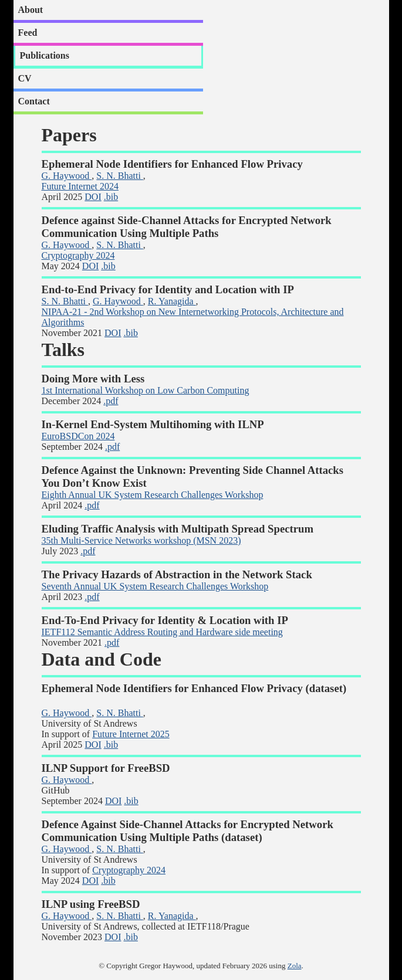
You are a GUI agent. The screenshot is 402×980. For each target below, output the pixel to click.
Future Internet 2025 (131, 734)
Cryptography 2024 (78, 255)
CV (25, 78)
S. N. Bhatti (120, 176)
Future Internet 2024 (80, 186)
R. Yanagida (172, 301)
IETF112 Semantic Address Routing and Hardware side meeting (162, 632)
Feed (28, 33)
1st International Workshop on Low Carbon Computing (146, 390)
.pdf (111, 401)
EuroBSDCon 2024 (78, 436)
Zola (295, 966)
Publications (45, 55)
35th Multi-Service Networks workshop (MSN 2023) (141, 540)
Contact (34, 101)
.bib (111, 197)
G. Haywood (67, 176)
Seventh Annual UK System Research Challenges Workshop (155, 586)
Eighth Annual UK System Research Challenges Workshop (153, 495)
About (31, 10)
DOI (93, 197)
